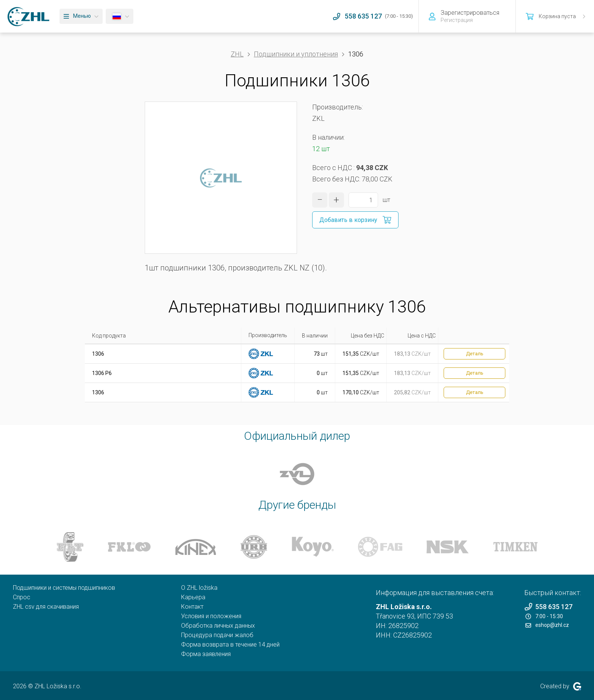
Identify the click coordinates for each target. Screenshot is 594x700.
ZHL (237, 54)
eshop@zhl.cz (547, 625)
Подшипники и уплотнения (296, 54)
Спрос (22, 597)
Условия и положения (211, 616)
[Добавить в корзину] (355, 220)
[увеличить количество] (336, 200)
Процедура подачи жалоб (217, 635)
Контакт (192, 607)
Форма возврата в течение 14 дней (230, 645)
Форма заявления (206, 654)
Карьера (193, 597)
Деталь (475, 354)
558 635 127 (548, 607)
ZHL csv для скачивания (46, 607)
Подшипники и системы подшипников (64, 588)
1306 (98, 354)
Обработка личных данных (218, 626)
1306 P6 (102, 373)
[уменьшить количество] (320, 200)
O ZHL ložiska (199, 588)
